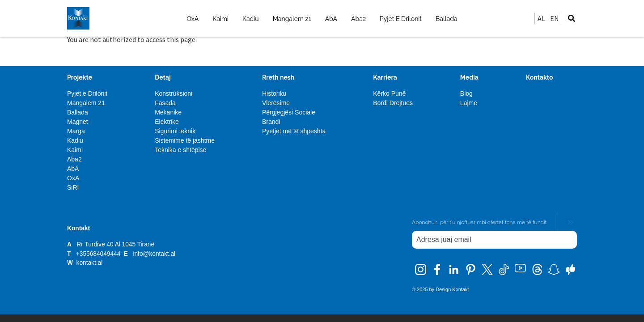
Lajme (469, 103)
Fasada (165, 103)
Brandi (271, 122)
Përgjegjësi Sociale (289, 112)
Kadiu (251, 19)
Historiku (274, 93)
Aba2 (358, 19)
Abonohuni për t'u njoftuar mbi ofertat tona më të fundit (479, 222)
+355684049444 (99, 254)
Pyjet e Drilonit (87, 93)
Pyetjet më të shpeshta (294, 131)
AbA (331, 19)
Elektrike (167, 122)
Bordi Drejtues (393, 103)
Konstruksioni (174, 93)
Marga (76, 131)
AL (541, 18)
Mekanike (168, 112)
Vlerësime (276, 103)
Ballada (447, 19)
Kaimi (220, 19)
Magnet (78, 122)
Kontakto (540, 77)
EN (555, 18)
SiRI (73, 187)
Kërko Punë (389, 93)
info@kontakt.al (154, 254)
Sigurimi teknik (175, 131)
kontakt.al (90, 263)
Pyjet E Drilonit (401, 19)
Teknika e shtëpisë (180, 150)
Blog (466, 93)
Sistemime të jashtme (185, 140)
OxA (193, 19)
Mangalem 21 (292, 19)
